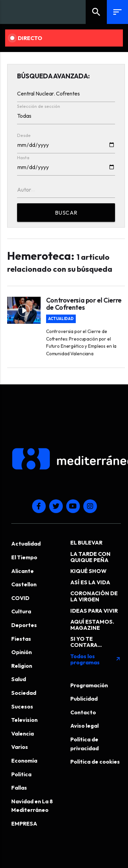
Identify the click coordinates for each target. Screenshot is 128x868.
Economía (24, 761)
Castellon (24, 584)
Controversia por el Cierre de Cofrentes (84, 304)
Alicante (23, 571)
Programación (89, 685)
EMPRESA (24, 824)
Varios (20, 747)
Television (24, 720)
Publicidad (84, 699)
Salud (19, 679)
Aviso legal (84, 726)
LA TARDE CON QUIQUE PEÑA (90, 557)
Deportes (24, 625)
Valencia (23, 733)
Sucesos (22, 706)
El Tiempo (24, 557)
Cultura (21, 611)
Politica (21, 774)
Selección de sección (39, 106)
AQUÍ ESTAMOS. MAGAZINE (92, 625)
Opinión (22, 652)
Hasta (23, 157)
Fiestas (21, 639)
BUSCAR (66, 213)
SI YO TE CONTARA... (86, 642)
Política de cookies (95, 762)
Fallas (19, 788)
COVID (20, 598)
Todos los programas (96, 659)
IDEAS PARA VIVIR (94, 611)
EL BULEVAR (86, 542)
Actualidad (61, 319)
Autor (24, 190)
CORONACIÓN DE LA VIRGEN (94, 596)
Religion (22, 666)
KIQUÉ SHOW (88, 571)
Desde (24, 135)
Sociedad (24, 693)
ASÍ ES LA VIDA (90, 582)
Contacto (83, 712)
